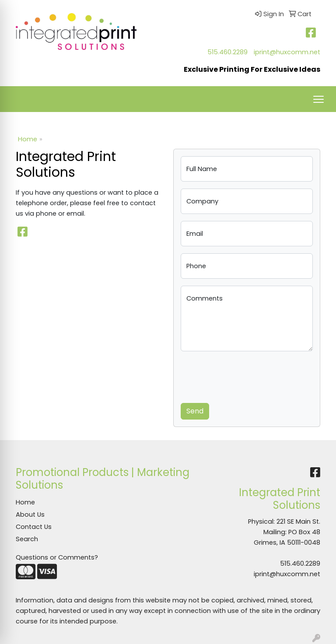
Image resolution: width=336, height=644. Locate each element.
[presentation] (247, 375)
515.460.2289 (227, 52)
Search (27, 539)
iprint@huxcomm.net (287, 52)
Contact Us (34, 527)
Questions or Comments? (57, 557)
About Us (30, 514)
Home (28, 139)
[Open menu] (318, 99)
